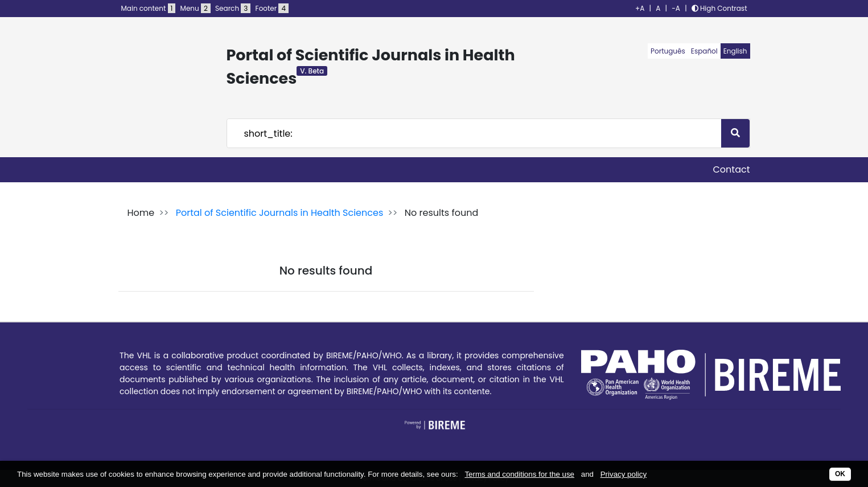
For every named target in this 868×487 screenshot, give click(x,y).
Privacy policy (624, 474)
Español (704, 51)
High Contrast (719, 8)
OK (840, 474)
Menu (196, 8)
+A (640, 8)
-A (676, 8)
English (735, 51)
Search (233, 8)
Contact (731, 169)
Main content (149, 8)
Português (668, 51)
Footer (272, 8)
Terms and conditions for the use (519, 474)
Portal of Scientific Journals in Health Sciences (280, 213)
